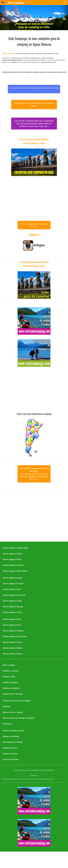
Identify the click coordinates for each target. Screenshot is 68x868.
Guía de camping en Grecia (12, 625)
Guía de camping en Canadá (13, 554)
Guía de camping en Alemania (13, 631)
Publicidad (7, 706)
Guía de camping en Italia (12, 619)
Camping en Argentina (11, 671)
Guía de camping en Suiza (12, 589)
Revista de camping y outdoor (13, 730)
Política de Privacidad (11, 759)
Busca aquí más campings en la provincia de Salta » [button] (34, 104)
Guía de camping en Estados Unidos (15, 548)
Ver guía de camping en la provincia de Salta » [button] (34, 225)
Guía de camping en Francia (13, 642)
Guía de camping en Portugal (13, 583)
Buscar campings (9, 665)
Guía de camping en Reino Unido (14, 595)
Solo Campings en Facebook (13, 742)
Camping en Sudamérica (11, 688)
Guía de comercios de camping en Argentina (18, 718)
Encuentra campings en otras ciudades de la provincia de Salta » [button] (34, 89)
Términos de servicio (10, 753)
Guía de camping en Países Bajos (15, 636)
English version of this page (13, 694)
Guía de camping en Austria (13, 654)
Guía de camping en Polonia (13, 612)
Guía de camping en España (12, 578)
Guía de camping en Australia (13, 565)
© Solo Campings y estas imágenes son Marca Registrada (34, 770)
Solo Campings (16, 3)
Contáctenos (7, 724)
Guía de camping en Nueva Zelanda (15, 571)
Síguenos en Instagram (11, 736)
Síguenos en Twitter (10, 748)
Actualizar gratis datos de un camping (17, 701)
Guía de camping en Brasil (12, 559)
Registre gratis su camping (13, 712)
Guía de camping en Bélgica (13, 648)
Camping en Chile (9, 676)
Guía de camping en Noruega (13, 606)
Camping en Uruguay (10, 682)
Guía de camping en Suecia (12, 601)
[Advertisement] (17, 198)
